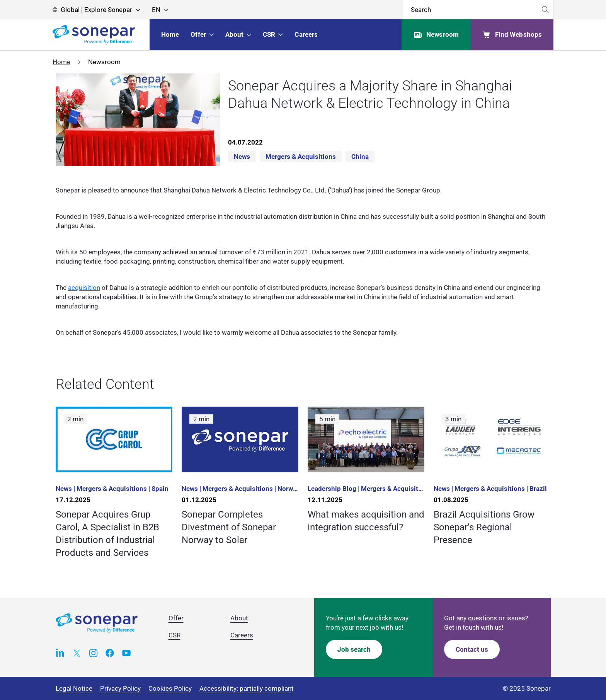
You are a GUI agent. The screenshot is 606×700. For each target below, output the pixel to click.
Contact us (472, 649)
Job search (354, 649)
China (360, 157)
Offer (176, 618)
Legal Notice (74, 688)
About (239, 618)
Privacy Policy (120, 688)
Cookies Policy (170, 688)
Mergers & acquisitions (301, 157)
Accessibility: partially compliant (247, 688)
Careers (242, 635)
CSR (174, 635)
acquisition (84, 288)
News (242, 157)
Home (61, 62)
